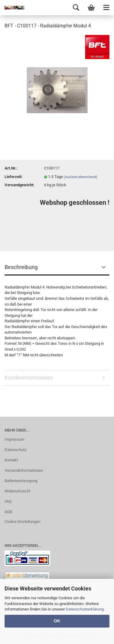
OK (57, 621)
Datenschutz (16, 450)
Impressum (14, 439)
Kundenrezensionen (29, 378)
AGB (8, 512)
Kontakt (11, 460)
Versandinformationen (24, 470)
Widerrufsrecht (17, 491)
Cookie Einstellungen (22, 521)
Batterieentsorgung (21, 481)
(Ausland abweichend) (81, 177)
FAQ (8, 501)
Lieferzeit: (14, 177)
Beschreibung (21, 267)
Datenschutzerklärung (85, 609)
